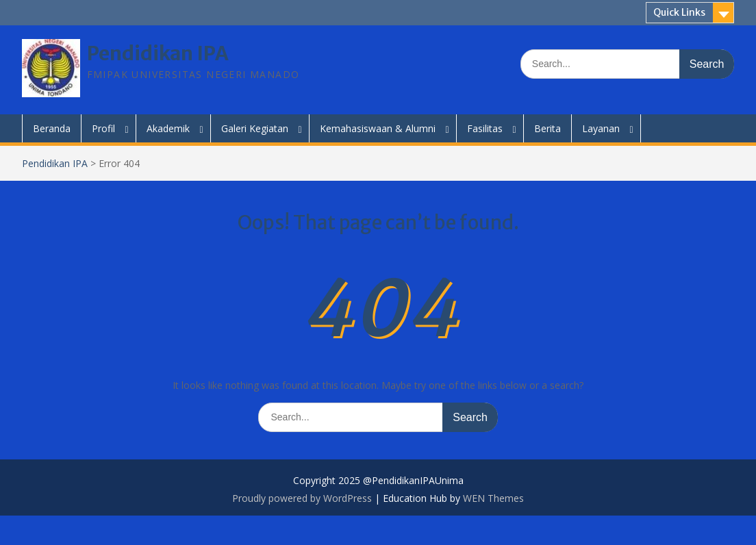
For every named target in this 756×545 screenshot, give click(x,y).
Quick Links (679, 12)
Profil (103, 128)
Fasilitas (485, 128)
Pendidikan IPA (158, 53)
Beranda (52, 128)
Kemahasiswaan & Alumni (378, 128)
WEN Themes (493, 498)
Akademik (168, 128)
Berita (547, 128)
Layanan (601, 128)
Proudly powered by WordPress (302, 498)
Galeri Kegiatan (255, 128)
